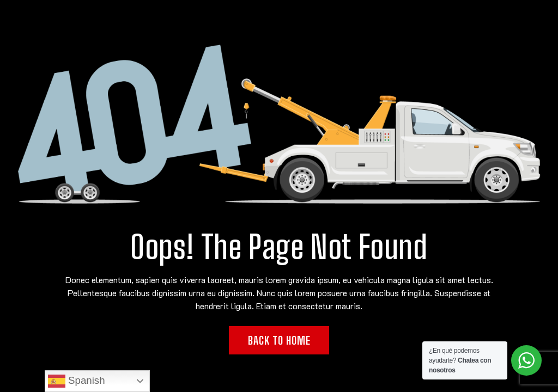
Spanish (77, 381)
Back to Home (279, 340)
